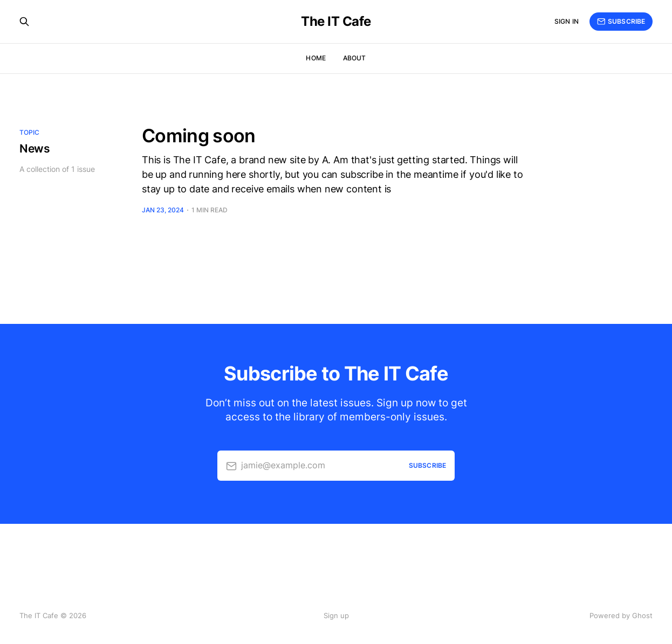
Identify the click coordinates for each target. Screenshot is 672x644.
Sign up (336, 615)
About (355, 58)
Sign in (567, 21)
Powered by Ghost (621, 615)
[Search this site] (24, 22)
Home (316, 58)
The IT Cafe (336, 22)
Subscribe (621, 22)
